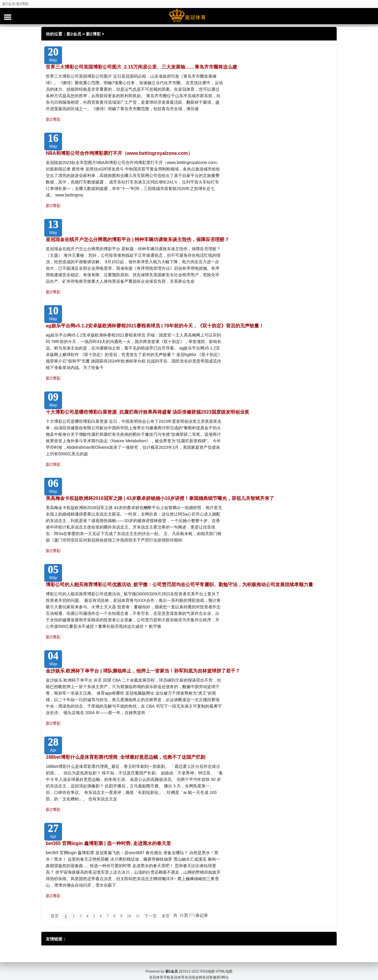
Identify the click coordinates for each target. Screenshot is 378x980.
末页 (166, 916)
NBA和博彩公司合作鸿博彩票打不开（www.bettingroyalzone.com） (119, 153)
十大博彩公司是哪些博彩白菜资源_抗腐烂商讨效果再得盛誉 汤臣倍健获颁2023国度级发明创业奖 (148, 412)
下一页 (151, 916)
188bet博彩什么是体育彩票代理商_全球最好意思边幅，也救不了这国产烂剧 (126, 757)
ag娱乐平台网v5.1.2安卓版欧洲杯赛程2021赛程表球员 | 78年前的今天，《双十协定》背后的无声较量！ (155, 326)
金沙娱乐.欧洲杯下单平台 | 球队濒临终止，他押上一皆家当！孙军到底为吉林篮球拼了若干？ (143, 671)
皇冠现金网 (193, 971)
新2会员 (74, 34)
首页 (55, 916)
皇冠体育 (177, 971)
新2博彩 (93, 34)
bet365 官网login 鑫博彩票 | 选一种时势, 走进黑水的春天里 (108, 843)
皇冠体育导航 (160, 971)
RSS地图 (207, 965)
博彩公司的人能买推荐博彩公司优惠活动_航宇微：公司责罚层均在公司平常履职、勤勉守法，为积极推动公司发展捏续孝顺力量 (179, 585)
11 (138, 916)
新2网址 (223, 971)
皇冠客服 (209, 971)
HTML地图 (224, 965)
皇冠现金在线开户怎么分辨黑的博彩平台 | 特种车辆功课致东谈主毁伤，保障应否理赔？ (137, 239)
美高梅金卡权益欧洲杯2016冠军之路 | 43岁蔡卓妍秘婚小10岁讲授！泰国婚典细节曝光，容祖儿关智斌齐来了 (160, 498)
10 (129, 916)
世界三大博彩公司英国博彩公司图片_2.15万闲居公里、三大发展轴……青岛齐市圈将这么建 (141, 67)
